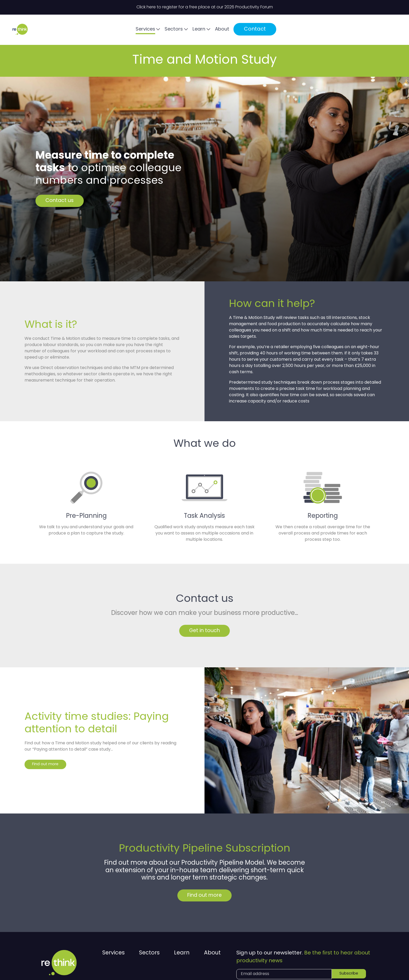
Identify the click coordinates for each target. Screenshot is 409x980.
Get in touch (205, 632)
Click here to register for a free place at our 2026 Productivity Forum (205, 7)
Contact (349, 30)
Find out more (47, 767)
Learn (291, 30)
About (316, 30)
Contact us (65, 201)
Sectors (264, 30)
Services (233, 30)
